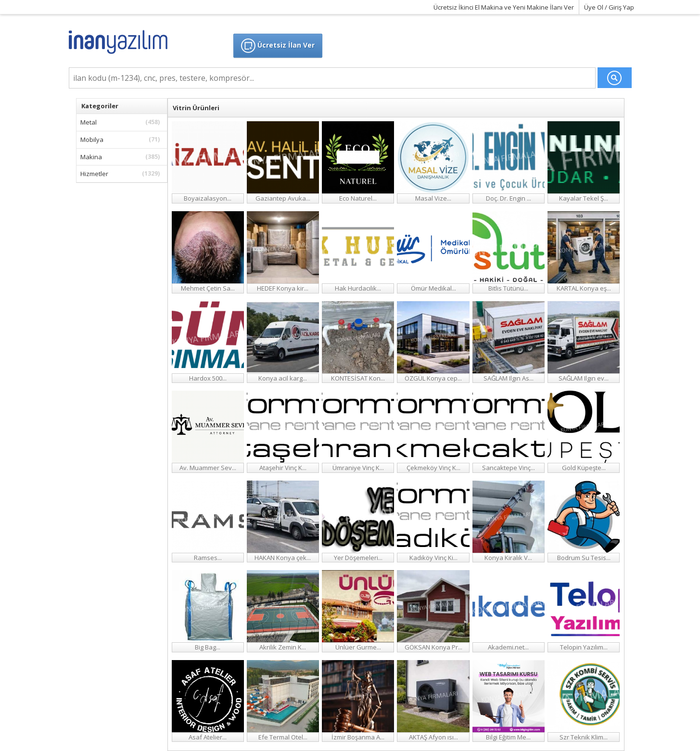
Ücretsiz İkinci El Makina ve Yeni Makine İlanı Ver (504, 7)
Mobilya (122, 140)
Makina (122, 157)
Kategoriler (100, 106)
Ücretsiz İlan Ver (278, 46)
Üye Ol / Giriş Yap (609, 7)
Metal (122, 122)
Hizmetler (122, 174)
